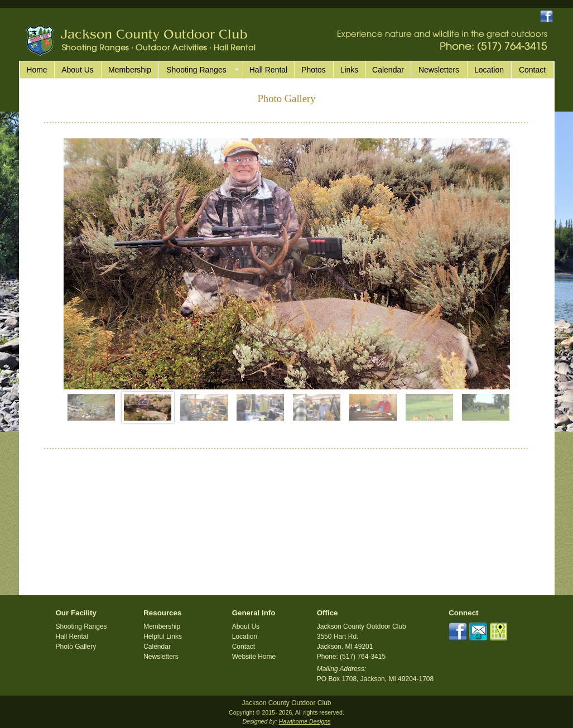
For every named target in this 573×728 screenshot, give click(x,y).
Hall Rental (268, 70)
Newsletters (439, 70)
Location (489, 70)
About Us (78, 70)
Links (350, 70)
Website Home (254, 657)
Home (37, 70)
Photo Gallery (76, 647)
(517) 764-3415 (363, 657)
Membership (130, 70)
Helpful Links (163, 637)
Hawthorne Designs (305, 721)
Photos (314, 70)
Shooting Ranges (81, 626)
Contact (532, 70)
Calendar (388, 70)
